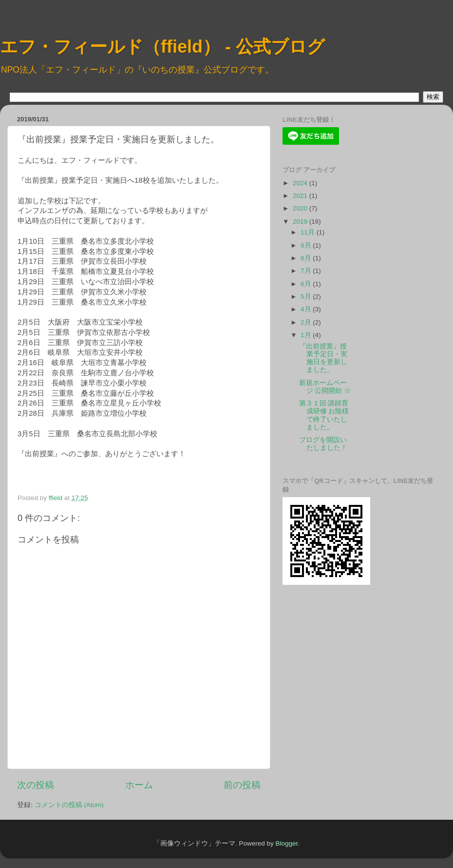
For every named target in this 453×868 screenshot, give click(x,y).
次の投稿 (36, 785)
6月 (307, 284)
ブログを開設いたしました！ (323, 444)
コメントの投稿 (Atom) (69, 805)
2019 (301, 222)
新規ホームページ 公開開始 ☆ (325, 387)
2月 (307, 322)
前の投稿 (242, 785)
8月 (307, 258)
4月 (307, 309)
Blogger (286, 843)
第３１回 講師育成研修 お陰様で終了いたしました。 (324, 415)
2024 (301, 183)
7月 (307, 271)
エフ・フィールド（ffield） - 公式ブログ (162, 47)
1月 (307, 335)
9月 (307, 245)
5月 (307, 297)
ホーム (139, 785)
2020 (301, 208)
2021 (301, 196)
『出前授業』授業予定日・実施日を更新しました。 (323, 358)
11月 (309, 232)
